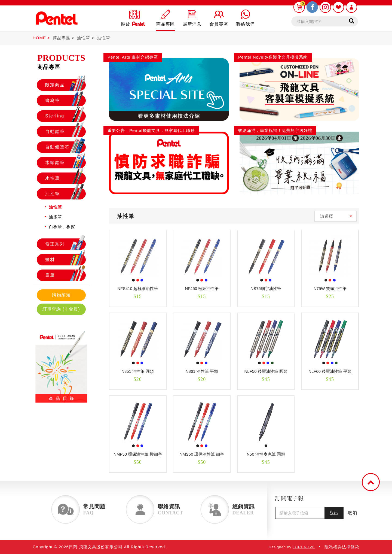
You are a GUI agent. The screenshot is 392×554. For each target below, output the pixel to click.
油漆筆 (56, 217)
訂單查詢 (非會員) (61, 309)
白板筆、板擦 (62, 227)
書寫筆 (65, 101)
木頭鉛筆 (65, 163)
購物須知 (61, 295)
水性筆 (65, 178)
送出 (334, 513)
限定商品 (65, 85)
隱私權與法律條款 (342, 547)
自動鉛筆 (65, 132)
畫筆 (65, 275)
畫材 (65, 260)
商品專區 (62, 38)
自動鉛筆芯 (65, 147)
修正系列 (65, 244)
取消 (353, 513)
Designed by (292, 547)
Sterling (65, 116)
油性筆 (84, 38)
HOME (39, 38)
